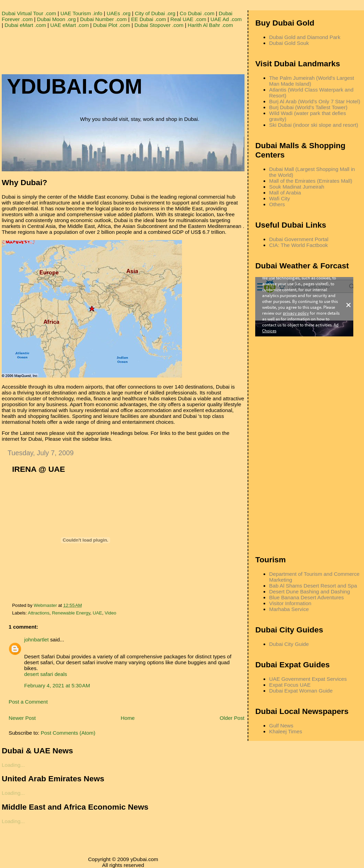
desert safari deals (46, 674)
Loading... (13, 765)
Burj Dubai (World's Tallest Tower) (308, 107)
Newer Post (22, 718)
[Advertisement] (127, 44)
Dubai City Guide (289, 644)
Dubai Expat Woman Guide (301, 691)
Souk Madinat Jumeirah (297, 187)
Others (277, 204)
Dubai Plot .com (112, 25)
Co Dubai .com (197, 13)
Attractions (39, 613)
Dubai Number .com (103, 19)
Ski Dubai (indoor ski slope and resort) (314, 125)
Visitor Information (290, 603)
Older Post (232, 718)
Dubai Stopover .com (159, 25)
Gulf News (281, 726)
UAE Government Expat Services (308, 679)
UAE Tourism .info (81, 13)
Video (111, 613)
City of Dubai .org (155, 13)
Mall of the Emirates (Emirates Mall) (311, 181)
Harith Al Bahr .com (210, 25)
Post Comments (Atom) (68, 733)
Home (128, 718)
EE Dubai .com (148, 19)
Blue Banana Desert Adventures (306, 597)
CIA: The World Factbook (298, 245)
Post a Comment (28, 702)
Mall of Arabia (285, 193)
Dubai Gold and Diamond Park (305, 37)
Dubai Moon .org (56, 19)
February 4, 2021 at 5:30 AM (57, 685)
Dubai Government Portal (299, 239)
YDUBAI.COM (75, 86)
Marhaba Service (289, 609)
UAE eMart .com (70, 25)
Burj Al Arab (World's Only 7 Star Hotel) (315, 101)
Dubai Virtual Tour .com (29, 13)
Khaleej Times (286, 731)
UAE (97, 613)
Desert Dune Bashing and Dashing (309, 592)
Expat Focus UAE (290, 685)
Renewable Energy (71, 613)
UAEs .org (119, 13)
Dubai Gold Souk (289, 43)
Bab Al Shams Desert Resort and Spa (313, 586)
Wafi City (279, 198)
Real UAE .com (188, 19)
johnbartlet (36, 640)
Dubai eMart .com (25, 25)
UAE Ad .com (226, 19)
